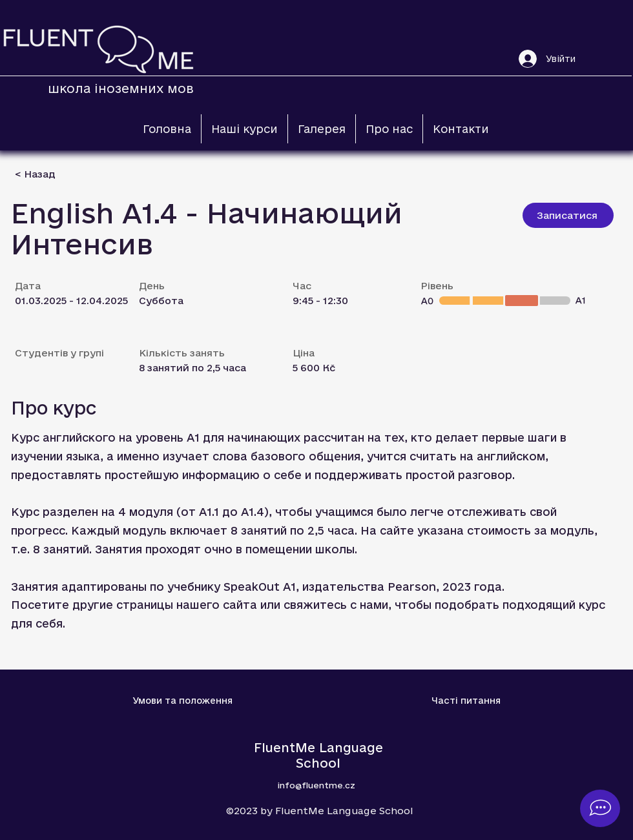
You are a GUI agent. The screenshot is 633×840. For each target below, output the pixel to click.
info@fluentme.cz (316, 785)
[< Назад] (61, 174)
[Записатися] (568, 215)
